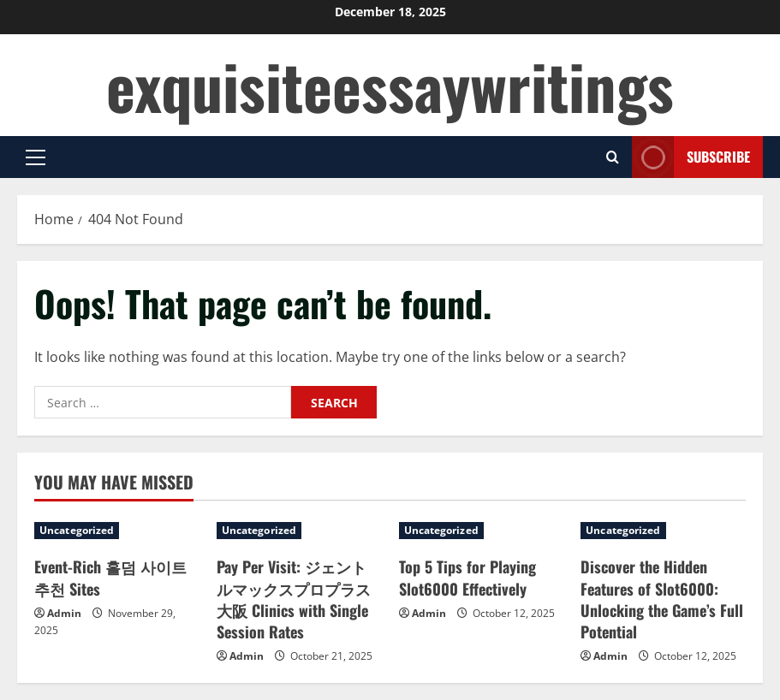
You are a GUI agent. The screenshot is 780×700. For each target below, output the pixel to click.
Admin (64, 613)
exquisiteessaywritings (390, 85)
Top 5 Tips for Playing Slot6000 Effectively (467, 577)
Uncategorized (77, 530)
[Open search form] (613, 157)
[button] (36, 157)
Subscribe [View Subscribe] (691, 157)
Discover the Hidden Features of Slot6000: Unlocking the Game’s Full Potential (662, 599)
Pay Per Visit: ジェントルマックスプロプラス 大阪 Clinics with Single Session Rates (294, 599)
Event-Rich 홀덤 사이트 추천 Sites (110, 577)
